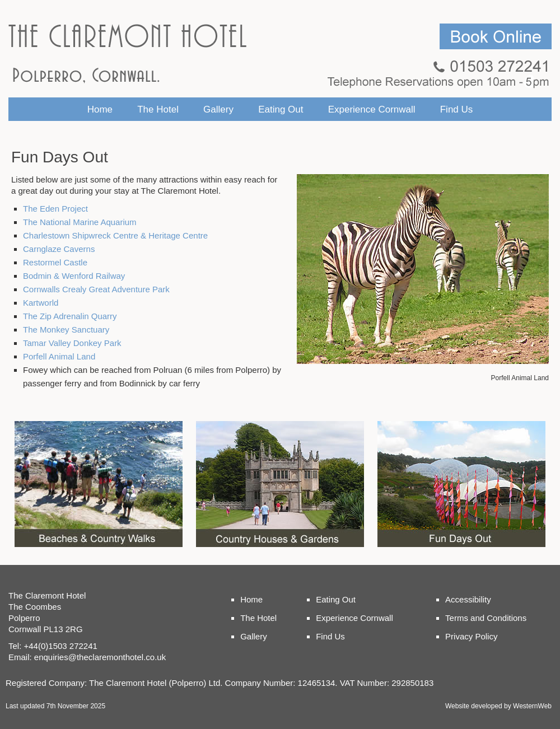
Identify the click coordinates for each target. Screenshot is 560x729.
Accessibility (468, 599)
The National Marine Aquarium (80, 222)
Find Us (457, 109)
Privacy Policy (471, 636)
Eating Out (281, 109)
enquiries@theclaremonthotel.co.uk (100, 657)
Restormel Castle (55, 262)
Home (100, 109)
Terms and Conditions (486, 618)
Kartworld (41, 303)
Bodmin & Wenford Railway (74, 276)
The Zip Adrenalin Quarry (70, 316)
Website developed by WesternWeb (498, 706)
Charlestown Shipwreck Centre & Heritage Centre (115, 235)
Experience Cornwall (372, 109)
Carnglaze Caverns (59, 249)
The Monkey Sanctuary (66, 330)
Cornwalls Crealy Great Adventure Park (96, 289)
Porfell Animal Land (59, 356)
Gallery (218, 109)
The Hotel (158, 109)
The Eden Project (55, 209)
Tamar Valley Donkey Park (72, 343)
